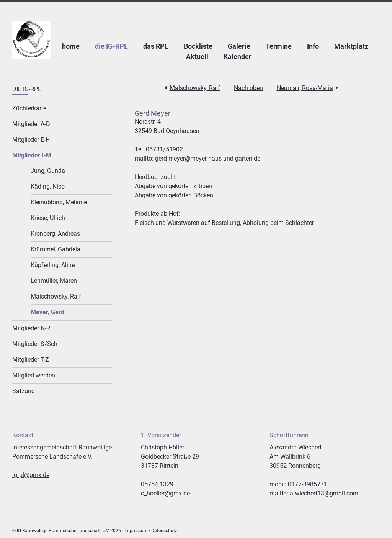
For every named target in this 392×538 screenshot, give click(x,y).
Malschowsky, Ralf (195, 88)
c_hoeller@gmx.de (165, 493)
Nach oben (248, 88)
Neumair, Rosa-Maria (305, 88)
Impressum (136, 531)
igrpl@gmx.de (31, 475)
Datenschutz (164, 531)
